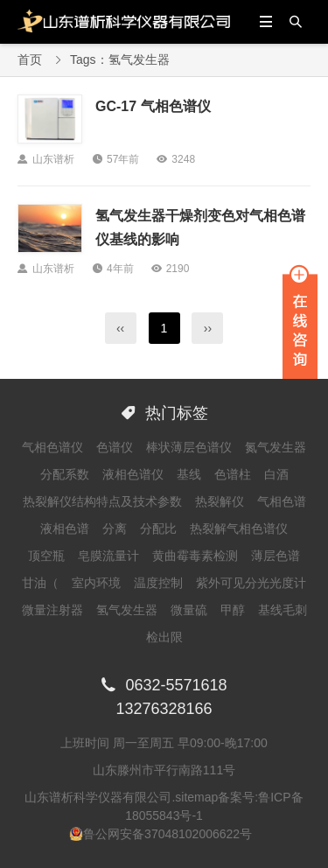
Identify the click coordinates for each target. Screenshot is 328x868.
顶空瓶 (46, 556)
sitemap (196, 797)
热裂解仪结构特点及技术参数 (102, 501)
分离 (115, 528)
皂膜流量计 (108, 556)
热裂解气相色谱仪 (239, 528)
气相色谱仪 (52, 447)
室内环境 (96, 583)
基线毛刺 (283, 610)
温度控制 (158, 583)
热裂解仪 (220, 501)
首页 (30, 59)
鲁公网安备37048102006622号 (167, 834)
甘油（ (40, 583)
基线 (189, 474)
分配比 (158, 528)
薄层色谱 (276, 556)
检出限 (164, 637)
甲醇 (233, 610)
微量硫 (189, 610)
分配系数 (65, 474)
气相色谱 (282, 501)
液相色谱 (65, 528)
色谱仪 (115, 447)
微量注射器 (52, 610)
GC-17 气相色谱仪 (153, 106)
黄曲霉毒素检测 (195, 556)
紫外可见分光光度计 (251, 583)
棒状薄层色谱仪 (189, 447)
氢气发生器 (127, 610)
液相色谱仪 (133, 474)
